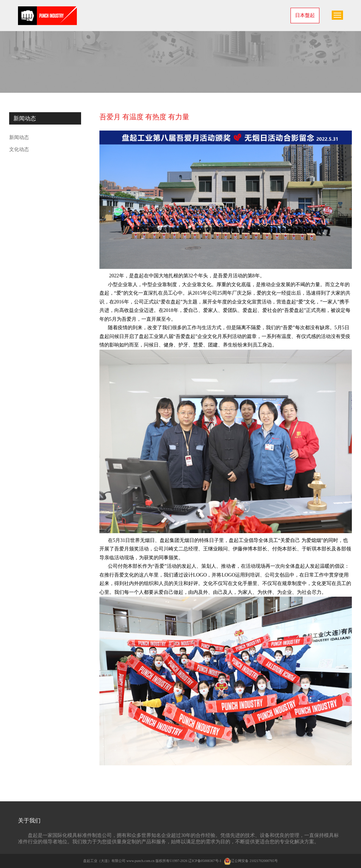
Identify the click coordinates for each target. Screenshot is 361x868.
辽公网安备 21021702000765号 (251, 861)
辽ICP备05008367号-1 (205, 861)
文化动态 (19, 149)
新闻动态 (19, 137)
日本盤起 (305, 15)
